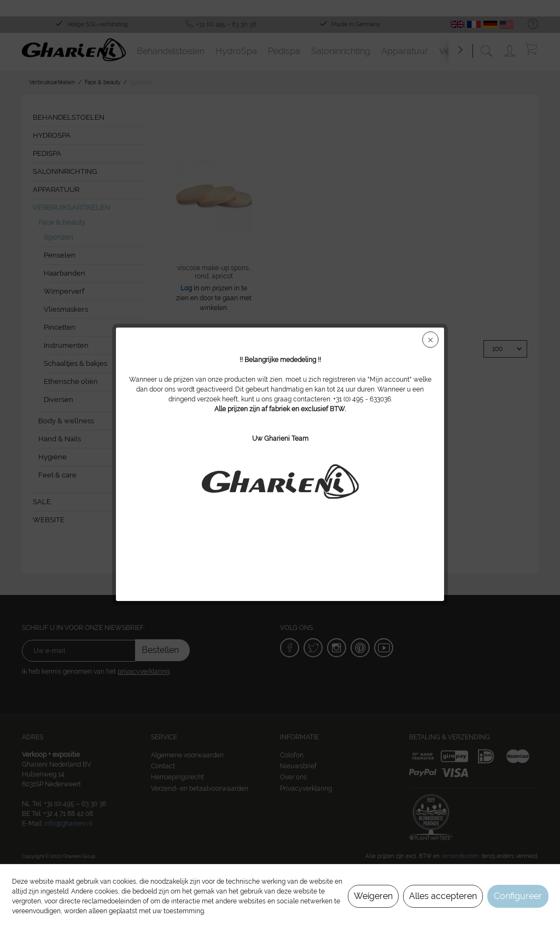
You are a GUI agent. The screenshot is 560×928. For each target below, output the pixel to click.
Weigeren (373, 896)
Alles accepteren (443, 896)
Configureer (518, 896)
